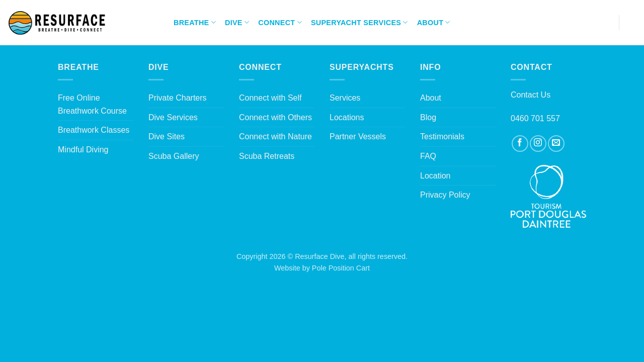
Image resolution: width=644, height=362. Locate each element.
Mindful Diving (83, 150)
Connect (280, 22)
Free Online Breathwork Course (92, 104)
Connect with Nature (275, 137)
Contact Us (531, 95)
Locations (347, 117)
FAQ (428, 156)
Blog (428, 117)
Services (345, 98)
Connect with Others (275, 117)
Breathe (195, 22)
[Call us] (604, 23)
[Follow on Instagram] (578, 23)
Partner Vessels (358, 137)
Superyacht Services (359, 22)
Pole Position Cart (341, 268)
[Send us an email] (591, 23)
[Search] (632, 23)
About (434, 22)
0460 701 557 (535, 118)
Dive (237, 22)
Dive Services (173, 117)
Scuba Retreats (267, 156)
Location (435, 176)
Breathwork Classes (94, 130)
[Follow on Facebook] (565, 23)
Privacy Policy (445, 195)
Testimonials (442, 137)
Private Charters (178, 98)
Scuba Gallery (174, 156)
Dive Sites (167, 137)
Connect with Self (270, 98)
